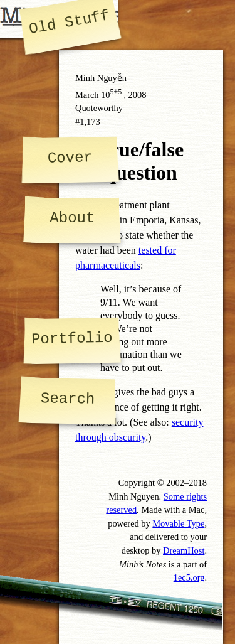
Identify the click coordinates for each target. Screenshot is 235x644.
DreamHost (184, 550)
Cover (70, 158)
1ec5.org (189, 577)
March (87, 95)
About (72, 218)
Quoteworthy (99, 108)
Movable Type (178, 523)
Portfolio (72, 339)
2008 (138, 95)
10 (112, 95)
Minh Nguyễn (101, 78)
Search (68, 399)
